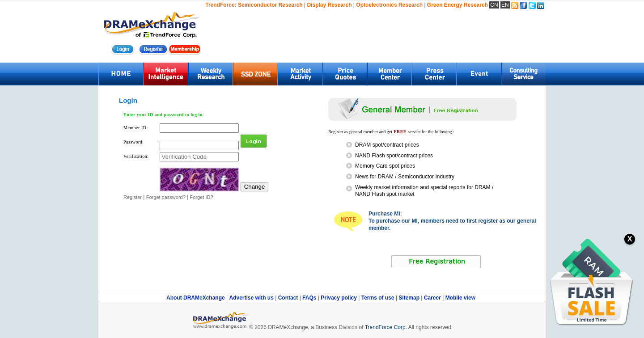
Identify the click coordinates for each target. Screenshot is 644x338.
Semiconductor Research (270, 5)
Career (432, 298)
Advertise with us (252, 298)
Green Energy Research (458, 5)
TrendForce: (221, 5)
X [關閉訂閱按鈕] (630, 239)
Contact (289, 298)
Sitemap (410, 298)
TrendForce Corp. (386, 327)
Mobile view (460, 298)
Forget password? (166, 197)
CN (494, 5)
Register (133, 197)
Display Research (329, 5)
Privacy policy (339, 298)
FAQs (310, 298)
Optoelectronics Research (389, 5)
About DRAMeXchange (196, 298)
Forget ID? (202, 197)
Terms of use (379, 298)
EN (505, 5)
